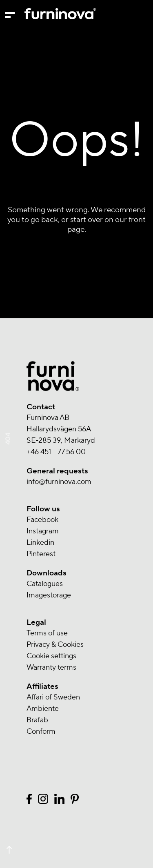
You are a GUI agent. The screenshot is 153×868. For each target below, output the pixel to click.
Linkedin (40, 543)
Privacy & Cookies (55, 645)
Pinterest (41, 554)
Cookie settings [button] (51, 656)
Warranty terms (51, 667)
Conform (41, 731)
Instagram (43, 531)
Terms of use (47, 633)
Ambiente (43, 709)
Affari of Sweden (53, 697)
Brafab (37, 720)
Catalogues (45, 584)
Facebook (42, 520)
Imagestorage (49, 595)
